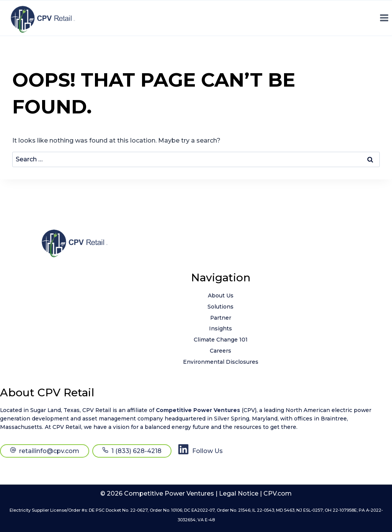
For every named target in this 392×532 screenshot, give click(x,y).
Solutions (220, 307)
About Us (221, 296)
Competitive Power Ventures (198, 410)
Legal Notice (239, 493)
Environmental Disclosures (221, 362)
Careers (220, 351)
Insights (220, 328)
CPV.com (278, 493)
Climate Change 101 (221, 340)
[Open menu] (384, 18)
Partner (221, 318)
